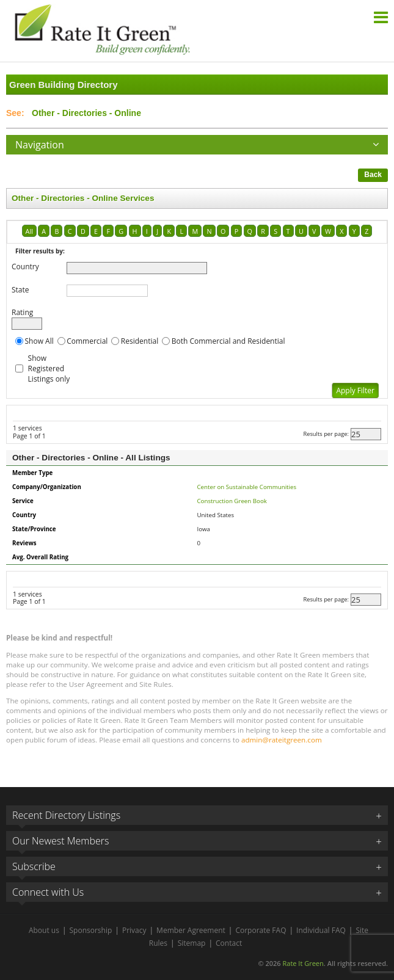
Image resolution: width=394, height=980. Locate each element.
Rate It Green (303, 963)
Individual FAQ (321, 930)
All (29, 231)
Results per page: (326, 434)
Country (25, 267)
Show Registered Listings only (49, 368)
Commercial (87, 341)
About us (44, 930)
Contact (229, 943)
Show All (39, 341)
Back (373, 175)
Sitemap (192, 943)
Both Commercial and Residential (228, 341)
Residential (140, 341)
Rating (22, 312)
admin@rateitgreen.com (282, 740)
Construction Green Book (232, 501)
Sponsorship (91, 930)
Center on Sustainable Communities (247, 487)
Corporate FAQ (261, 930)
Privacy (134, 930)
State (20, 290)
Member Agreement (191, 930)
